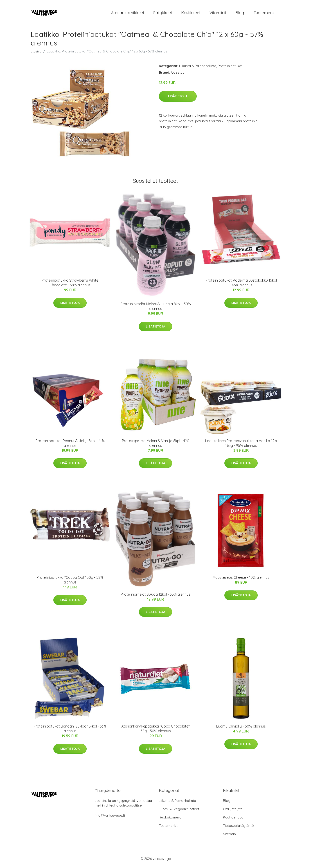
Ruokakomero (170, 819)
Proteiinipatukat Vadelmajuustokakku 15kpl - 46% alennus (241, 284)
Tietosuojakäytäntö (238, 827)
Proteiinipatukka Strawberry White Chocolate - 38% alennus (70, 284)
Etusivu (36, 53)
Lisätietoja (178, 97)
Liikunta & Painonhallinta (198, 67)
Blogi (240, 13)
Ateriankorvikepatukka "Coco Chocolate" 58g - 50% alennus (155, 730)
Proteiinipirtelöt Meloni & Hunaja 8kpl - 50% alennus (156, 308)
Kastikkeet (191, 13)
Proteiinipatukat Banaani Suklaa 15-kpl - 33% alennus (70, 730)
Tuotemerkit (265, 13)
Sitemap (229, 835)
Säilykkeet (163, 13)
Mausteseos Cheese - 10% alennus (241, 579)
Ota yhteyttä (233, 810)
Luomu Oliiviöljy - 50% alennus (241, 728)
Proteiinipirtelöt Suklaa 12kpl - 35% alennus (156, 596)
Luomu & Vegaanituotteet (179, 810)
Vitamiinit (218, 13)
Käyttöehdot (233, 819)
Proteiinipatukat (230, 67)
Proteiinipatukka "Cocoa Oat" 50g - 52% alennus (70, 581)
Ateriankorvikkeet (128, 13)
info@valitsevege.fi (110, 817)
